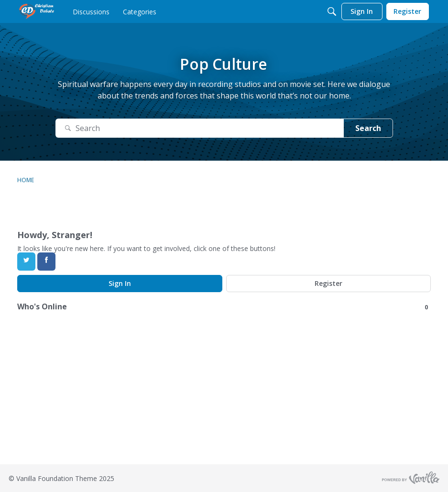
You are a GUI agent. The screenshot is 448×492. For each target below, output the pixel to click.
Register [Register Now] (328, 283)
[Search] (332, 11)
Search (368, 128)
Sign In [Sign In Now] (120, 283)
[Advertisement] (224, 397)
